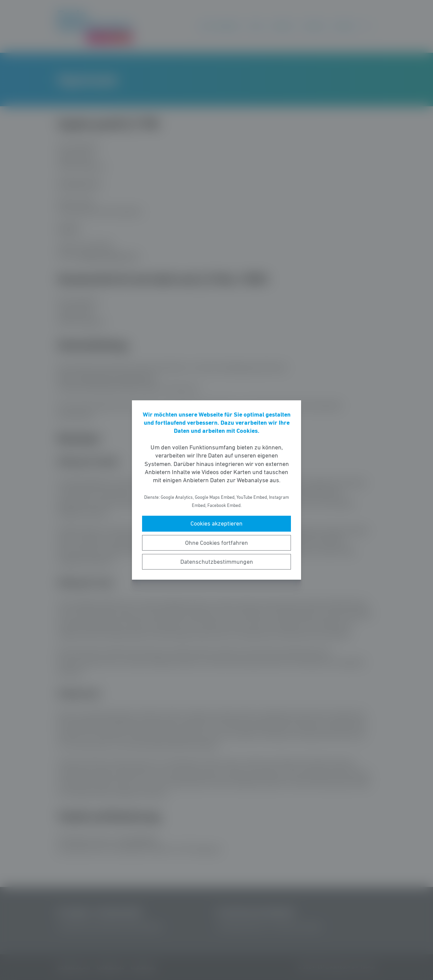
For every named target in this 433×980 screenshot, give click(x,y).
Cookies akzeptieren (216, 524)
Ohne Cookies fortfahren (216, 543)
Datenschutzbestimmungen (217, 562)
